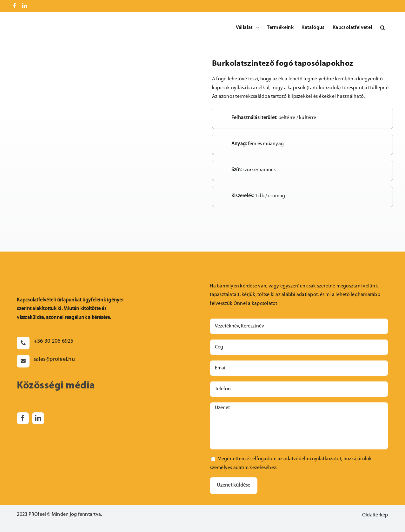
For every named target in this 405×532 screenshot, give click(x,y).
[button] (383, 28)
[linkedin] (38, 418)
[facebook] (23, 418)
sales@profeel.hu (54, 359)
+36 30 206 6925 (54, 341)
